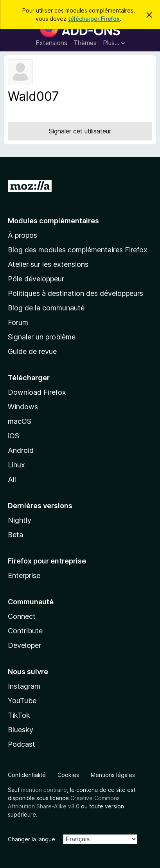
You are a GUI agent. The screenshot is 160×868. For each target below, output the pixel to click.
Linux (16, 465)
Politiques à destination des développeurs (76, 293)
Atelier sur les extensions (48, 264)
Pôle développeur (36, 279)
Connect (22, 616)
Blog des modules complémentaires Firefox (78, 250)
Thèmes (85, 43)
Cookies (68, 775)
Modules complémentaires (53, 221)
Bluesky (21, 730)
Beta (15, 535)
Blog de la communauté (46, 308)
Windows (23, 407)
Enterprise (24, 575)
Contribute (25, 631)
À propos (22, 235)
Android (21, 450)
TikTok (19, 715)
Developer (24, 645)
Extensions (51, 43)
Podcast (22, 744)
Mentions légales (113, 775)
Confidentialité (27, 775)
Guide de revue (32, 351)
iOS (13, 436)
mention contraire (44, 790)
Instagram (24, 686)
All (12, 479)
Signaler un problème (42, 337)
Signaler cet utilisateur (80, 131)
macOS (20, 421)
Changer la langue (31, 839)
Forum (18, 322)
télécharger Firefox (94, 19)
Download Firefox (37, 392)
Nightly (20, 520)
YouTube (22, 701)
